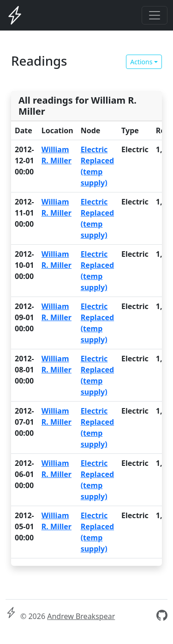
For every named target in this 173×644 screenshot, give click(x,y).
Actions (141, 62)
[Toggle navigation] (155, 15)
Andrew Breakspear (81, 616)
